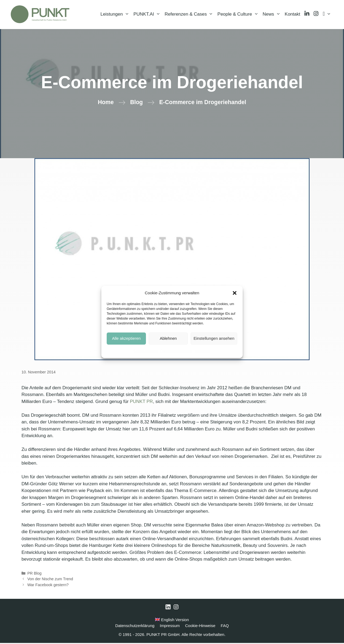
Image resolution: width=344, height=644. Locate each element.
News (273, 15)
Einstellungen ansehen (214, 338)
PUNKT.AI (148, 15)
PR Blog (35, 574)
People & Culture (239, 15)
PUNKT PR (141, 403)
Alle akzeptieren (126, 338)
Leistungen (116, 15)
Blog (136, 103)
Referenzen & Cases (190, 15)
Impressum (203, 351)
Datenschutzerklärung (176, 351)
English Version (172, 621)
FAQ (225, 627)
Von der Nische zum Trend (50, 580)
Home (106, 103)
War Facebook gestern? (48, 586)
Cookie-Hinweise (146, 351)
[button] (235, 293)
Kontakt (292, 15)
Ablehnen (168, 338)
